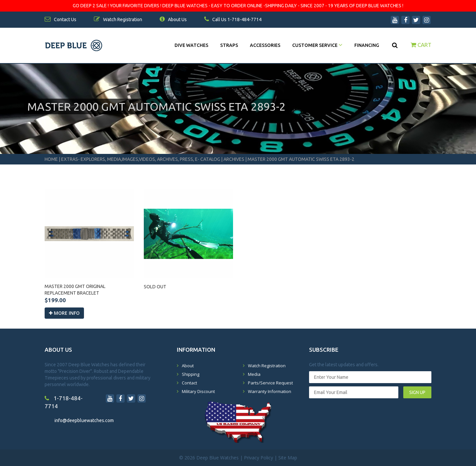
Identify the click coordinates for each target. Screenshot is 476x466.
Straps (229, 45)
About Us (173, 19)
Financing (367, 45)
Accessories (265, 45)
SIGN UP (417, 392)
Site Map (288, 458)
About (188, 366)
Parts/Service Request (270, 383)
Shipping (191, 374)
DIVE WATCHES (191, 45)
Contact (189, 383)
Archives (234, 159)
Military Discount (198, 391)
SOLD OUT (155, 287)
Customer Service (317, 45)
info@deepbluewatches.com (84, 420)
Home (51, 159)
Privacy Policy (258, 458)
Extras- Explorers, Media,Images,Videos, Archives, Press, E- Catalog (141, 159)
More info (64, 313)
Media (254, 374)
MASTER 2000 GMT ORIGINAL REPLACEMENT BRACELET (75, 290)
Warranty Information (270, 391)
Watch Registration (267, 366)
